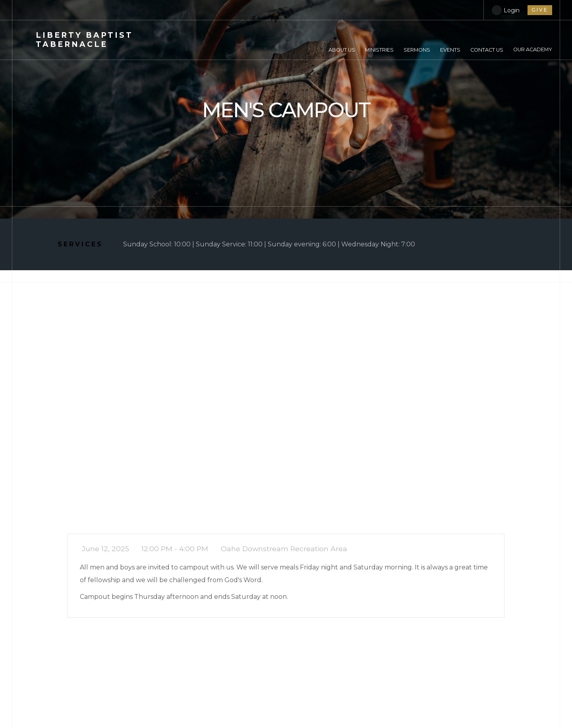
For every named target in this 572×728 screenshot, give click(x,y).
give (540, 10)
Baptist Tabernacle (84, 40)
